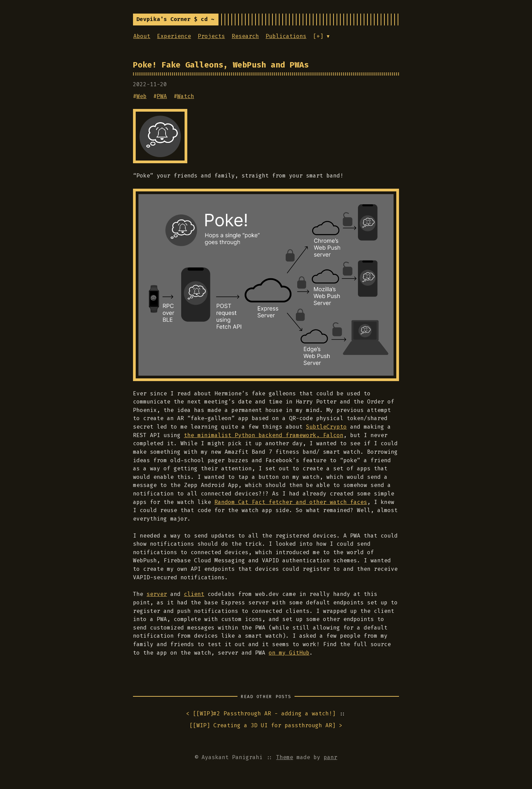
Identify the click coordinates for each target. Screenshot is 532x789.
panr (330, 757)
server (157, 594)
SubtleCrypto (326, 427)
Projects (211, 36)
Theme (285, 757)
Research (245, 36)
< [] (261, 714)
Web (141, 96)
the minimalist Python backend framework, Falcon (264, 435)
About (142, 36)
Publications (286, 36)
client (194, 594)
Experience (174, 36)
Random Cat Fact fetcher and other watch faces (291, 502)
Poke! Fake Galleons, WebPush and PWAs (221, 65)
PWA (162, 96)
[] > (266, 726)
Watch (186, 96)
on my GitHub (289, 653)
